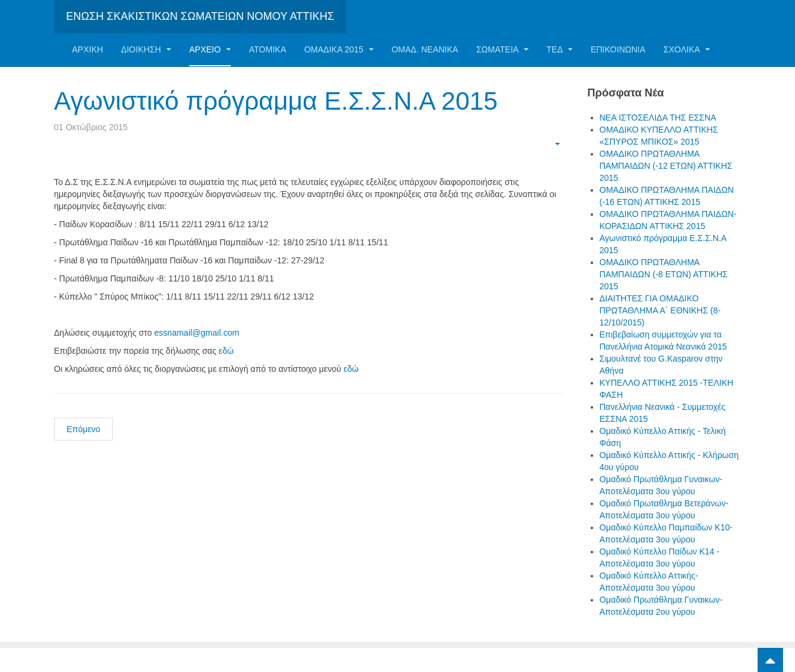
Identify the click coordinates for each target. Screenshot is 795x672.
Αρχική (88, 49)
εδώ (226, 351)
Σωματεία (502, 49)
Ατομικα (268, 49)
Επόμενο (84, 429)
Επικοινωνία (618, 49)
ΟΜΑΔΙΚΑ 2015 (339, 49)
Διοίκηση (146, 49)
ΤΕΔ (560, 49)
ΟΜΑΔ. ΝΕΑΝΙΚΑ (425, 49)
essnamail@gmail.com (197, 333)
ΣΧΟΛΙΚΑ (687, 49)
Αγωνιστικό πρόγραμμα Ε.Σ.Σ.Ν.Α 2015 (276, 101)
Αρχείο (210, 49)
